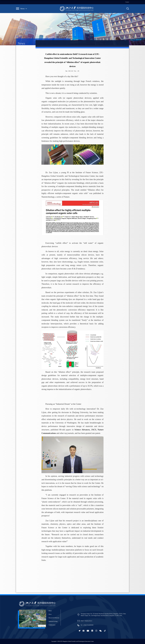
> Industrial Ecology (53, 621)
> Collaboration (52, 625)
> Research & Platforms (54, 618)
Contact (127, 2)
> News (50, 614)
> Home (50, 611)
